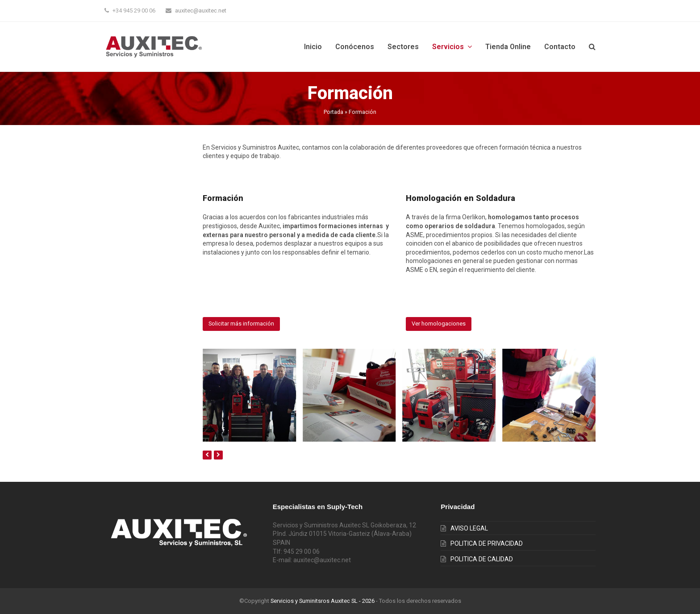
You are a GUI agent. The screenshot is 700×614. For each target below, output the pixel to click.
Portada (333, 112)
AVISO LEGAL (469, 528)
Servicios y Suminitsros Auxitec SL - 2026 (323, 601)
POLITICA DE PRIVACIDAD (487, 543)
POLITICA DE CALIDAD (482, 559)
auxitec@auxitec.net (201, 10)
